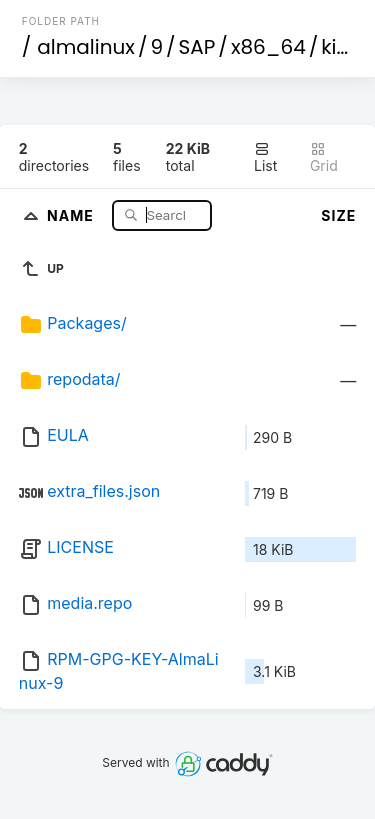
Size (338, 215)
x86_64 (268, 47)
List (265, 157)
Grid (324, 157)
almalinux (86, 47)
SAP (197, 47)
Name (72, 214)
